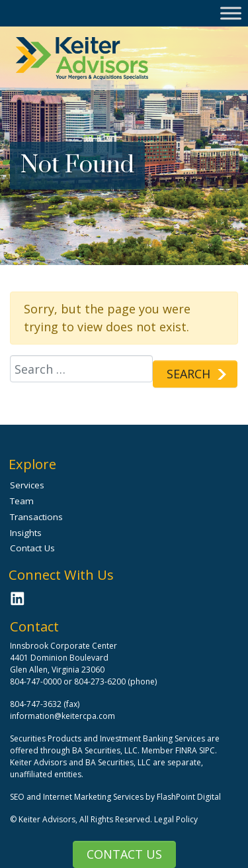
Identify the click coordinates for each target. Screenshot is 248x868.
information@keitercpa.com (62, 716)
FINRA (186, 750)
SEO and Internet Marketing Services (78, 797)
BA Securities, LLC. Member (123, 750)
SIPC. (208, 750)
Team (22, 501)
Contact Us (124, 854)
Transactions (36, 517)
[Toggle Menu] (231, 13)
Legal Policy (176, 819)
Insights (26, 533)
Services (27, 485)
